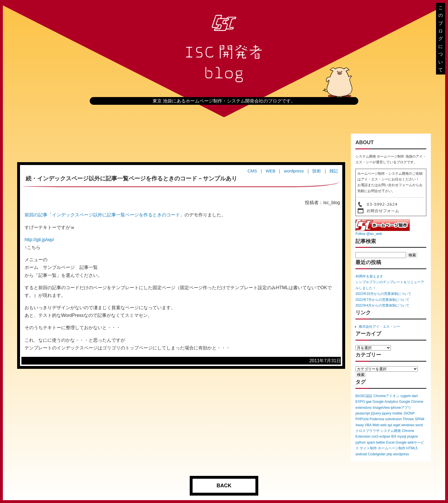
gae (369, 402)
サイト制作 (368, 448)
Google (401, 442)
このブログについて (441, 39)
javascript (363, 413)
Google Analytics (385, 402)
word (419, 425)
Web (376, 425)
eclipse (385, 436)
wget (397, 425)
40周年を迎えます (369, 276)
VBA (368, 425)
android (361, 454)
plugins (413, 436)
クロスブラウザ (367, 431)
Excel (390, 442)
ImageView (381, 408)
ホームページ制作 (392, 448)
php (389, 454)
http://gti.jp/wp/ (39, 240)
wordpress (401, 454)
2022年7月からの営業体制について (382, 300)
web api (386, 425)
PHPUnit (362, 419)
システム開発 (391, 431)
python (361, 442)
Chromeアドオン (386, 396)
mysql (402, 436)
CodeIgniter (377, 454)
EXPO (360, 402)
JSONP (409, 413)
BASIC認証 (364, 396)
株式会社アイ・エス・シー (379, 327)
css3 (375, 436)
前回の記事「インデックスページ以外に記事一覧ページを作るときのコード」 (105, 215)
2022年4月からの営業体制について (382, 305)
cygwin (406, 396)
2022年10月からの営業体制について (383, 294)
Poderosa (377, 419)
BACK (224, 486)
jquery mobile (392, 413)
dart (415, 396)
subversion (393, 419)
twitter (381, 442)
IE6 (394, 436)
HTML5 (412, 448)
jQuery (376, 413)
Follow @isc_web (369, 234)
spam (371, 442)
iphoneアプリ (401, 408)
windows (408, 425)
